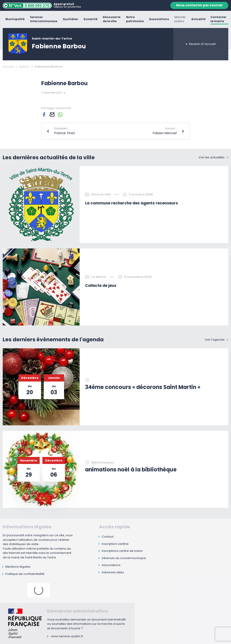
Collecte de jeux (101, 286)
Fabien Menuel (165, 133)
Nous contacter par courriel (199, 5)
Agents (24, 67)
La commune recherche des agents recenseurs (132, 203)
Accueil (8, 67)
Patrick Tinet (65, 133)
